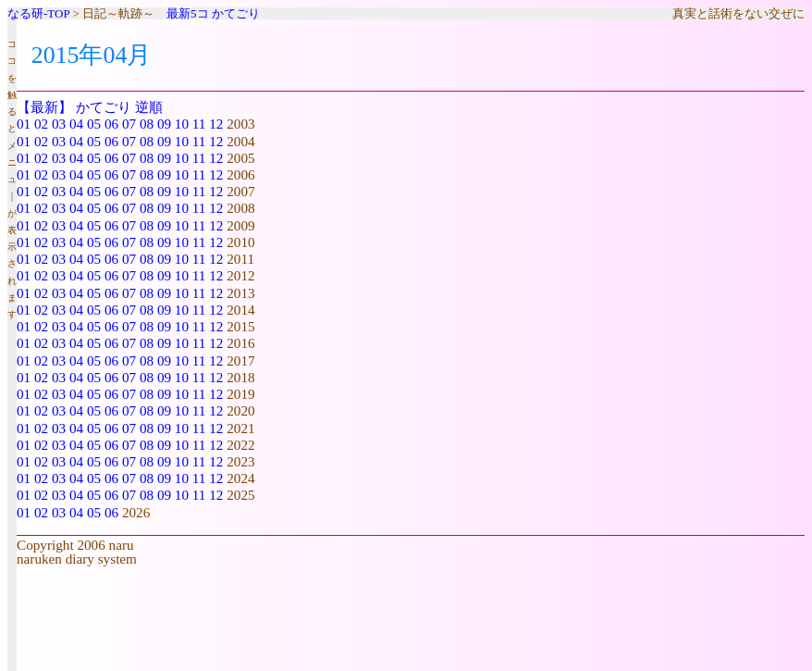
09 (164, 124)
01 (24, 124)
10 (182, 124)
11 (199, 124)
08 (147, 124)
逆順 (149, 107)
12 (216, 124)
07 (129, 124)
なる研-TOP (38, 13)
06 (111, 124)
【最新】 (44, 107)
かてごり (236, 13)
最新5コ (188, 13)
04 (76, 124)
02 (41, 124)
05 (94, 124)
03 (59, 124)
